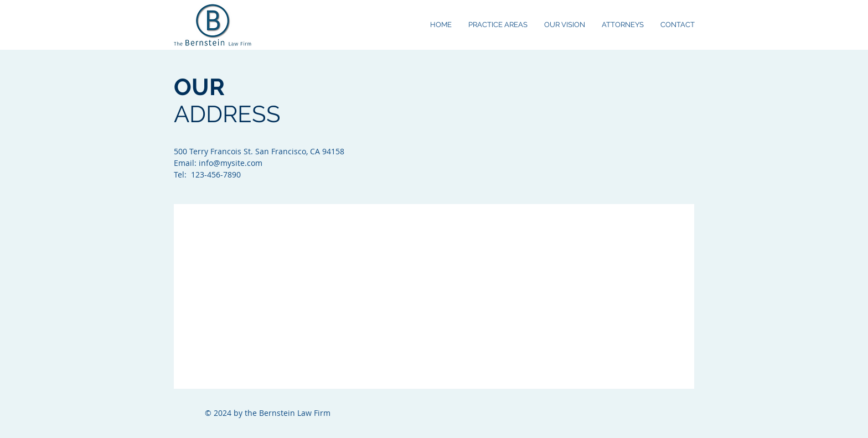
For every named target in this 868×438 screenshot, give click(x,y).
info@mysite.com (231, 163)
